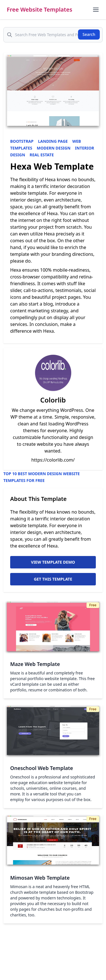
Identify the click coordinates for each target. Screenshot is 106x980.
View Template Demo (53, 562)
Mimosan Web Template (40, 878)
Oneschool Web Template (42, 768)
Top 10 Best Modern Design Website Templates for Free (42, 477)
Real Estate (42, 155)
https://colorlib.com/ (53, 460)
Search (89, 34)
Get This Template (53, 579)
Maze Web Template (35, 664)
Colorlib (53, 400)
